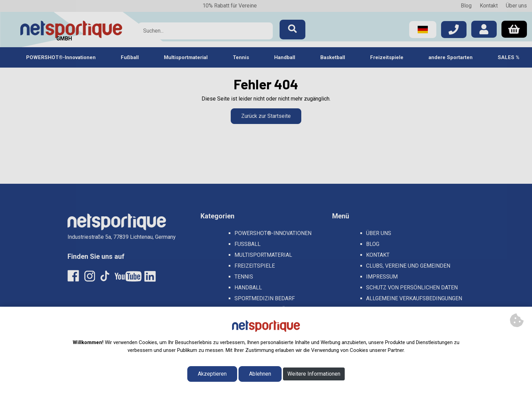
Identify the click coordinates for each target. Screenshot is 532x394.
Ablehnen (260, 374)
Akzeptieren (212, 374)
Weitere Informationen (314, 374)
